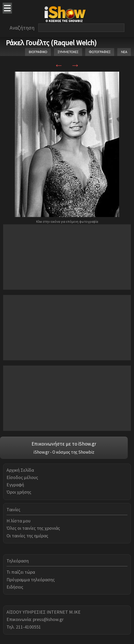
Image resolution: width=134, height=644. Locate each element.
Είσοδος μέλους (22, 477)
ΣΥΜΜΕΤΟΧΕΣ (68, 52)
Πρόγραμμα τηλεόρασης (31, 580)
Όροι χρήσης (19, 492)
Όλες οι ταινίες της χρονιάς (33, 528)
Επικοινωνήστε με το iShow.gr (64, 444)
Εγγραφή (15, 485)
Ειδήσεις (15, 587)
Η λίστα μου (19, 521)
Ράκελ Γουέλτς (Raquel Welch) (51, 43)
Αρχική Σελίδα (20, 470)
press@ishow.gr (48, 619)
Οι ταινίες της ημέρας (27, 536)
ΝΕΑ (124, 52)
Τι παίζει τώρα (21, 572)
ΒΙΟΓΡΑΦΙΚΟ (38, 52)
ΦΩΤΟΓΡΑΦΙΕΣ (100, 52)
